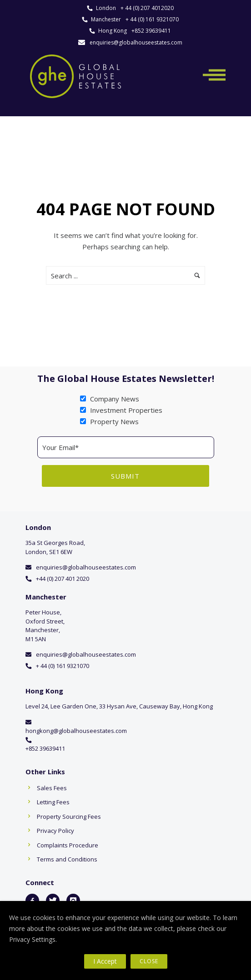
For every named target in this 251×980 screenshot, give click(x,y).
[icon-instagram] (73, 901)
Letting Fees (53, 802)
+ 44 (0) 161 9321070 (152, 19)
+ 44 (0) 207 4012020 (147, 8)
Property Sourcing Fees (69, 817)
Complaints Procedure (68, 845)
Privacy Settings (32, 939)
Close (149, 961)
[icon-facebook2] (32, 901)
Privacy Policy (55, 831)
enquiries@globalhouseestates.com (136, 42)
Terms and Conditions (67, 859)
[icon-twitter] (53, 901)
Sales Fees (52, 788)
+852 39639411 (151, 31)
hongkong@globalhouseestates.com (76, 731)
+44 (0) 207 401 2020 (63, 579)
